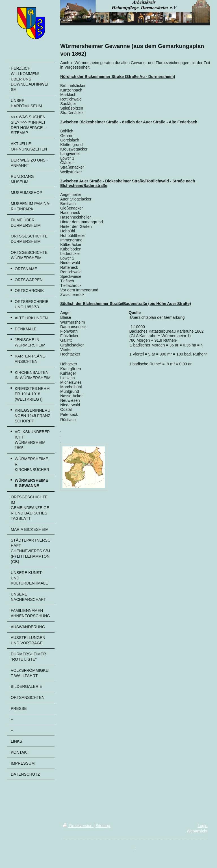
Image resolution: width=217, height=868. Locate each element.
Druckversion (78, 826)
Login (203, 826)
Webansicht (197, 831)
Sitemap (103, 826)
